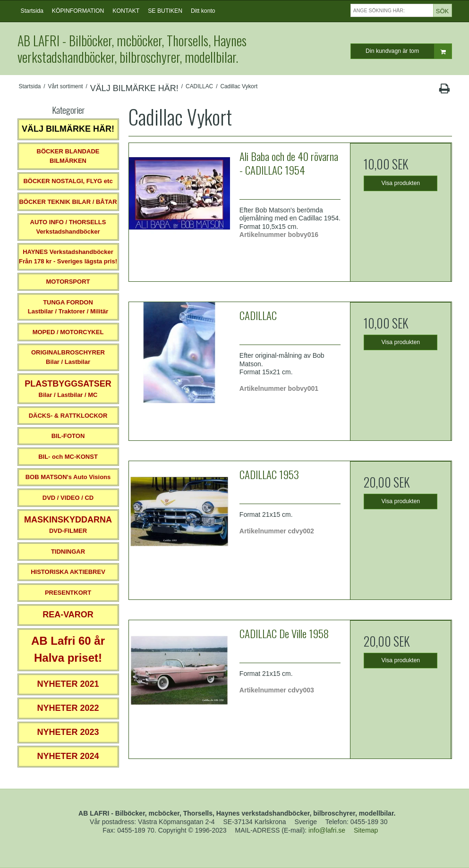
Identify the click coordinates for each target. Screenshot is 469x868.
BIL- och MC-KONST (68, 457)
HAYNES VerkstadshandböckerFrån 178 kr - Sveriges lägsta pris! (68, 257)
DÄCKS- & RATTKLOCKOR (68, 416)
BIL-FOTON (68, 436)
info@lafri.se (327, 830)
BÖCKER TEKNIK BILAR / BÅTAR (68, 202)
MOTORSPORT (68, 282)
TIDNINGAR (68, 552)
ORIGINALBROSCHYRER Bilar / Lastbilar (68, 357)
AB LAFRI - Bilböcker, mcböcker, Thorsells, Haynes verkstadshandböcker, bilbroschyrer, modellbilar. (132, 49)
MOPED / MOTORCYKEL (68, 332)
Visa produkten (401, 183)
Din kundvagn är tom (408, 51)
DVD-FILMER (68, 525)
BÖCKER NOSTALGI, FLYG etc (68, 181)
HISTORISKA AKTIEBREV (68, 572)
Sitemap (366, 830)
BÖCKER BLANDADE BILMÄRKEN (68, 156)
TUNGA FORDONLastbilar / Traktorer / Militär (68, 307)
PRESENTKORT (68, 593)
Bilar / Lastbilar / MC (68, 389)
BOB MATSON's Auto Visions (68, 477)
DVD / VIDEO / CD (68, 498)
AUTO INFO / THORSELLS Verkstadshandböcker (68, 227)
